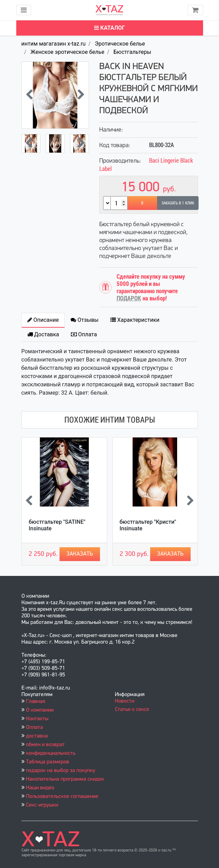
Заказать (80, 554)
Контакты (37, 719)
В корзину (142, 205)
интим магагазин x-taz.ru (54, 44)
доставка (37, 736)
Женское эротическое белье (67, 52)
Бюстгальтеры (132, 52)
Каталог (109, 28)
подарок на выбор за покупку (61, 771)
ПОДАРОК (129, 298)
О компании (40, 710)
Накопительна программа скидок (65, 779)
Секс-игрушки (42, 805)
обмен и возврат (45, 745)
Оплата (34, 727)
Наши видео (40, 788)
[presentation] (29, 95)
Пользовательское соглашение (62, 797)
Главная (36, 702)
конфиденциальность (51, 753)
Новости (125, 701)
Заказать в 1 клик (178, 203)
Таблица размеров (48, 762)
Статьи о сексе (132, 710)
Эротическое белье (120, 44)
